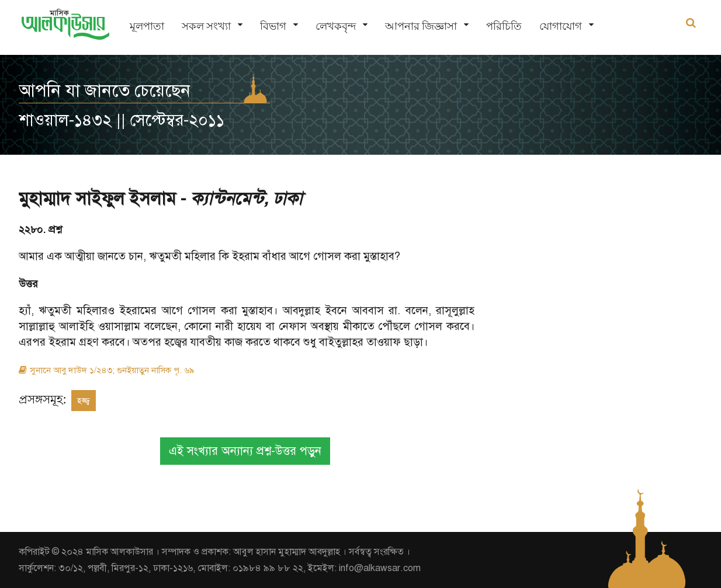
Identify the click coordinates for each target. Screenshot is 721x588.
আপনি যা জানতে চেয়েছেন (105, 91)
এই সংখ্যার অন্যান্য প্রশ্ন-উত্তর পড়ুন (245, 451)
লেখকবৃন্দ (336, 27)
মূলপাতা (147, 27)
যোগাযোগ (561, 27)
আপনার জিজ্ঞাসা (421, 27)
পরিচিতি (504, 27)
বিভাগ (273, 27)
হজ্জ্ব (84, 401)
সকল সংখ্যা (206, 27)
